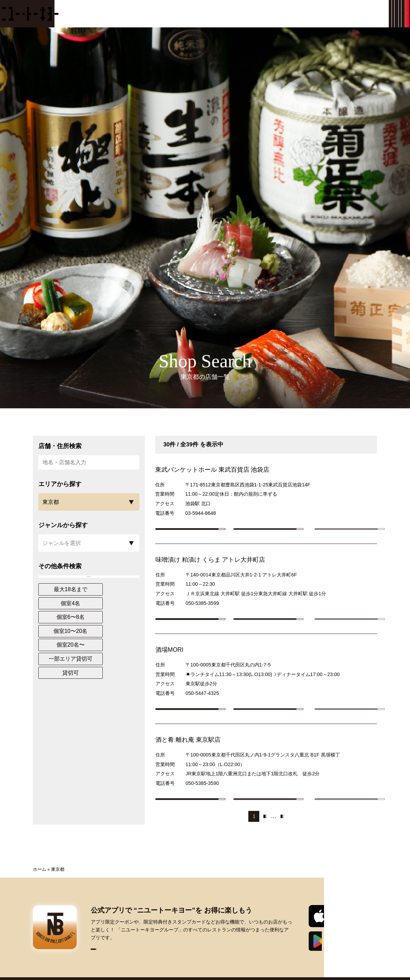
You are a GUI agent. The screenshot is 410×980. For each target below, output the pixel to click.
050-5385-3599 (215, 612)
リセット (89, 582)
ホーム (40, 904)
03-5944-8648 (201, 513)
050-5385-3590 (215, 809)
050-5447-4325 (215, 710)
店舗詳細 (203, 533)
